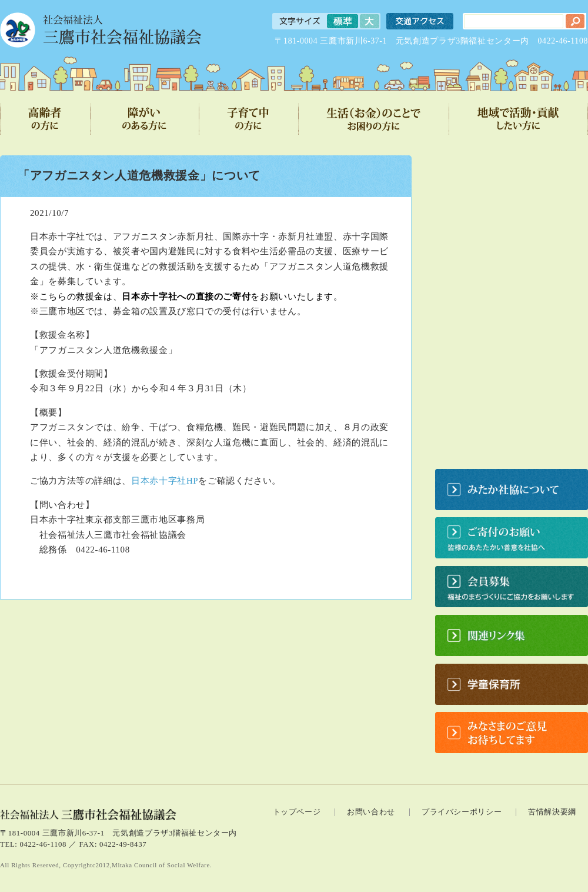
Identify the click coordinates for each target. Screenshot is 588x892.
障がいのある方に (145, 119)
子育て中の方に (249, 119)
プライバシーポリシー (462, 812)
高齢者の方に (45, 119)
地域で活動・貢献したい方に (519, 119)
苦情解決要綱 (552, 812)
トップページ (297, 812)
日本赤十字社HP (165, 481)
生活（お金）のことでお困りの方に (374, 119)
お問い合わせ (371, 812)
